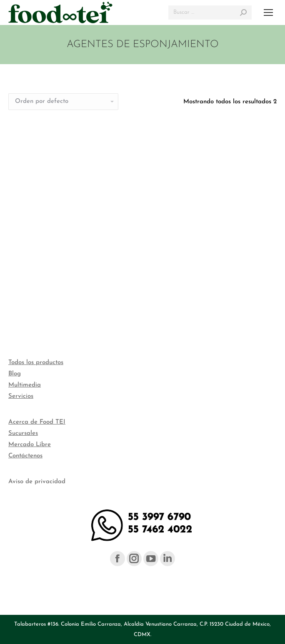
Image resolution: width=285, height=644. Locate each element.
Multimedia (25, 385)
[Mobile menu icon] (268, 12)
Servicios (21, 396)
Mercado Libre (30, 445)
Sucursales (23, 433)
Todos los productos (36, 363)
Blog (15, 374)
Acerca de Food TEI (37, 422)
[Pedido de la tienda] (63, 102)
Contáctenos (25, 456)
